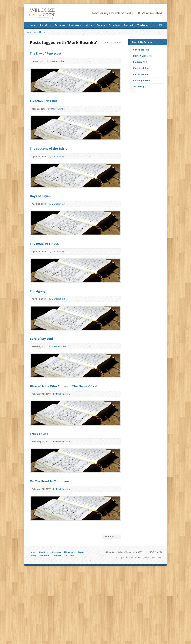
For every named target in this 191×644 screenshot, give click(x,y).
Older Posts (111, 536)
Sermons (60, 25)
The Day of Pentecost (46, 53)
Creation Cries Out (44, 101)
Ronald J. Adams (142, 80)
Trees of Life (39, 434)
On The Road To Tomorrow (50, 481)
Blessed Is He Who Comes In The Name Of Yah (64, 386)
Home (32, 25)
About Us (45, 25)
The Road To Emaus (44, 243)
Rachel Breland (141, 74)
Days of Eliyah (40, 196)
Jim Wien (138, 62)
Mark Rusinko (57, 61)
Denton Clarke (141, 56)
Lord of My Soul (41, 339)
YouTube (143, 25)
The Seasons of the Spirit (48, 148)
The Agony (38, 291)
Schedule (114, 25)
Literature (75, 25)
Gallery (101, 25)
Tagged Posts (39, 32)
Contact (129, 25)
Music (89, 25)
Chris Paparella (141, 50)
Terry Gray (139, 86)
